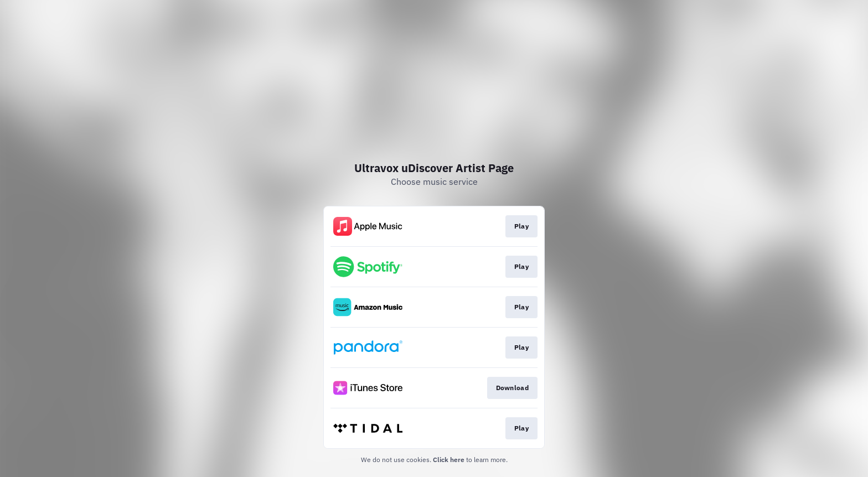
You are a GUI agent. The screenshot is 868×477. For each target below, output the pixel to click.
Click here (449, 460)
